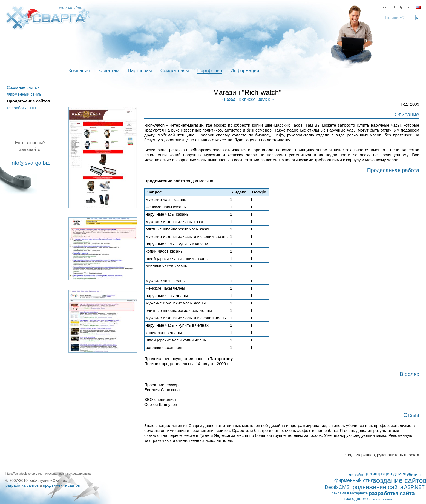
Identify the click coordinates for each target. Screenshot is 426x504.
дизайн (356, 475)
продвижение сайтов (61, 485)
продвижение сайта (376, 487)
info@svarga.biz (30, 163)
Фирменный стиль (24, 94)
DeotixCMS (337, 487)
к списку (247, 99)
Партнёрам (140, 71)
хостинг (414, 475)
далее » (266, 99)
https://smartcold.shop (20, 474)
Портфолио (210, 71)
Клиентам (109, 71)
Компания (79, 71)
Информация (245, 71)
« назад (228, 99)
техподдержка (357, 498)
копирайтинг (383, 499)
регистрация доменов (388, 474)
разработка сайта (392, 493)
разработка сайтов (22, 485)
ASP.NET (414, 487)
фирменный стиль (355, 480)
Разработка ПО (21, 108)
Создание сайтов (23, 87)
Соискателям (175, 71)
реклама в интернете (350, 493)
